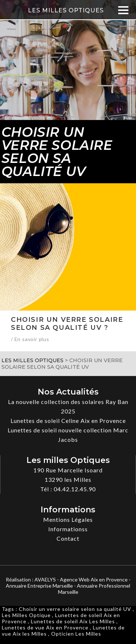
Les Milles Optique (26, 615)
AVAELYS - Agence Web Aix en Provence (81, 579)
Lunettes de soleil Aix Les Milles (73, 621)
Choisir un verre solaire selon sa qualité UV (75, 609)
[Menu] (123, 10)
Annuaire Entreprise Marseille (39, 586)
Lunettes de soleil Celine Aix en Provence (68, 421)
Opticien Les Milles (76, 634)
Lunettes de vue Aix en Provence (45, 627)
